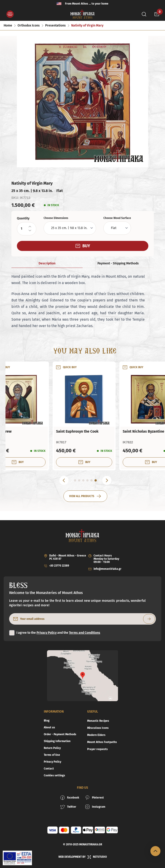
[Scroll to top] (155, 851)
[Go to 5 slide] (92, 480)
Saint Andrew (87, 431)
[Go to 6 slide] (96, 480)
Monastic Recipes (98, 721)
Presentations (55, 25)
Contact (49, 769)
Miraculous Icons (98, 728)
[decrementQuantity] (30, 230)
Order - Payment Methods (60, 734)
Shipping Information (57, 741)
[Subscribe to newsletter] (149, 619)
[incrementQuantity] (30, 227)
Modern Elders (96, 735)
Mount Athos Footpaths (102, 742)
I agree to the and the (58, 633)
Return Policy (52, 748)
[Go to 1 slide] (75, 480)
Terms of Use (52, 755)
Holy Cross (18, 431)
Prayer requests (97, 749)
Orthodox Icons (29, 25)
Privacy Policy (47, 633)
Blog (47, 721)
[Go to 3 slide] (83, 480)
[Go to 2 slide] (79, 480)
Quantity (23, 218)
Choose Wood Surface (117, 218)
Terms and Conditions (85, 633)
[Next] (107, 480)
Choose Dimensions (56, 218)
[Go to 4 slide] (87, 480)
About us (49, 727)
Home (8, 25)
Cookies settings (54, 775)
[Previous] (64, 480)
